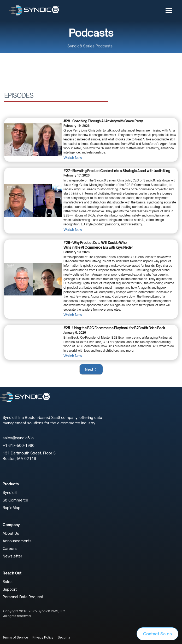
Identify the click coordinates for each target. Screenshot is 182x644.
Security (64, 637)
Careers (10, 548)
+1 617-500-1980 (19, 445)
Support (10, 589)
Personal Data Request (23, 597)
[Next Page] (91, 369)
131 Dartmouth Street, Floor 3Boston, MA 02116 (29, 456)
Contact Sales (157, 634)
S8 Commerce (15, 500)
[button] (168, 10)
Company (11, 525)
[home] (34, 10)
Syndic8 (10, 492)
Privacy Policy (43, 637)
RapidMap (11, 508)
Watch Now (73, 158)
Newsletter (12, 556)
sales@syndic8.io (18, 438)
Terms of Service (15, 637)
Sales (8, 582)
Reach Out (12, 573)
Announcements (17, 541)
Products (11, 484)
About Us (11, 533)
